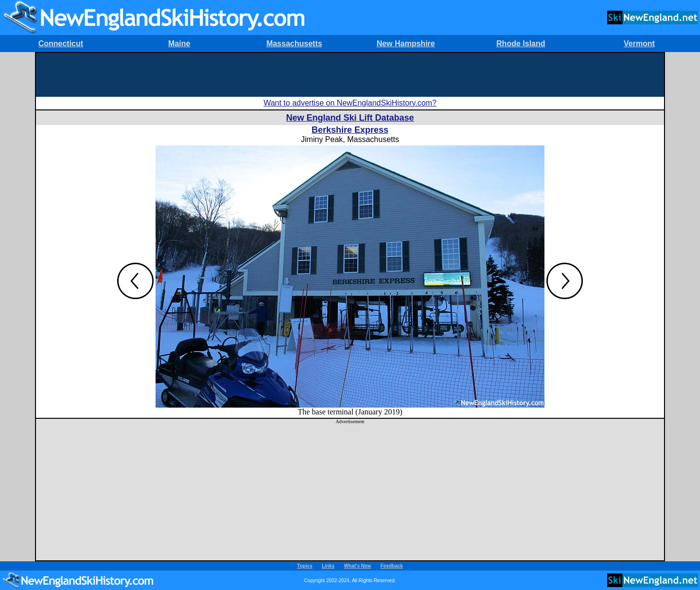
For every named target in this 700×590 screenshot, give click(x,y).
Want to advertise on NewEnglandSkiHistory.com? (350, 103)
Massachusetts (294, 44)
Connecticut (61, 44)
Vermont (639, 44)
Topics (305, 566)
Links (328, 566)
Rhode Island (521, 44)
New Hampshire (406, 44)
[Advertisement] (350, 75)
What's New (358, 566)
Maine (179, 44)
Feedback (392, 566)
